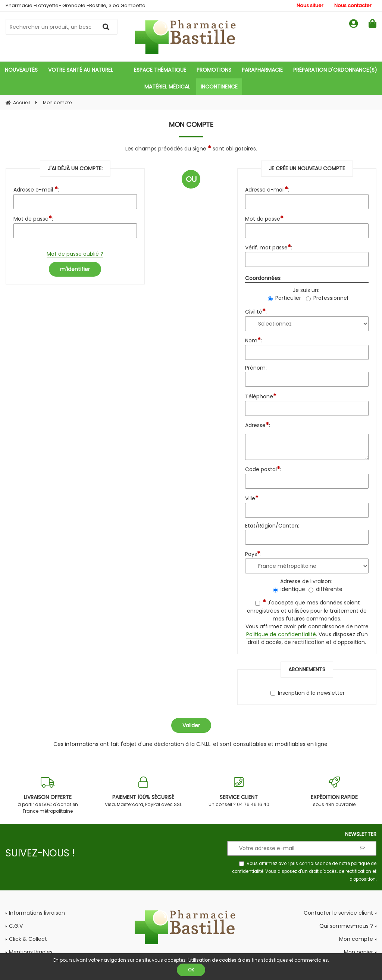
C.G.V (16, 926)
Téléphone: (261, 396)
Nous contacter (353, 5)
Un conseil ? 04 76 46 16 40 (239, 792)
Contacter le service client (338, 913)
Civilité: (256, 311)
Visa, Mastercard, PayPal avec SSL (143, 792)
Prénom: (256, 368)
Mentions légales (31, 952)
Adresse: (258, 425)
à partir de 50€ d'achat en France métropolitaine (48, 795)
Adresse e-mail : (36, 189)
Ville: (252, 498)
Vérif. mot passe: (269, 247)
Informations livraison (37, 913)
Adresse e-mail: (267, 189)
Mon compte (356, 939)
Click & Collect (28, 939)
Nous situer (310, 5)
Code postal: (263, 469)
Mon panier (358, 952)
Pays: (253, 553)
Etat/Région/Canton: (272, 526)
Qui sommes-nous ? (346, 926)
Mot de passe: (33, 218)
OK (191, 970)
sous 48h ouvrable (334, 792)
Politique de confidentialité (281, 634)
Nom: (253, 340)
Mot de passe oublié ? (75, 254)
